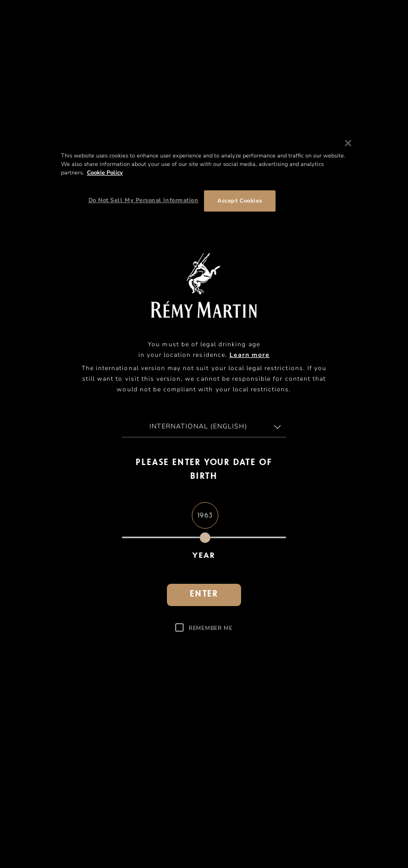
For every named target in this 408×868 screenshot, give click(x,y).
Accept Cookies (240, 201)
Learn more (250, 355)
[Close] (348, 143)
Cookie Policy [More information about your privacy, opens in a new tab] (105, 173)
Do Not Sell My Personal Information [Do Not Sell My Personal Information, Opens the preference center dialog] (144, 200)
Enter (204, 594)
